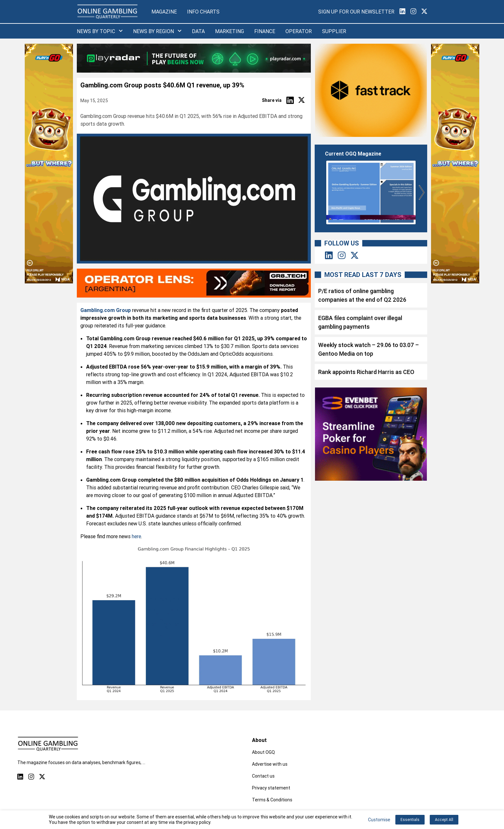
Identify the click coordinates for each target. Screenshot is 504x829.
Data (198, 31)
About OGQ (263, 752)
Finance (265, 31)
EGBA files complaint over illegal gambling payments (360, 322)
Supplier (334, 31)
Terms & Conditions (272, 800)
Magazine (164, 12)
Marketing (230, 31)
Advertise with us (270, 764)
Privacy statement (271, 788)
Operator (299, 31)
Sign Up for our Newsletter (356, 12)
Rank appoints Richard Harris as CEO (366, 372)
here (136, 536)
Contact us (263, 776)
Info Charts (203, 12)
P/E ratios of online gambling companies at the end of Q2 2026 (362, 295)
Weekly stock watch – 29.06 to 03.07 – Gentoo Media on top (369, 349)
